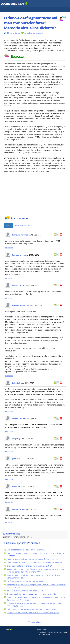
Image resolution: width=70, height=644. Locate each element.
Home (39, 630)
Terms (44, 630)
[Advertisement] (26, 194)
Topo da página (35, 622)
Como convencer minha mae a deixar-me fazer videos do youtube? (34, 562)
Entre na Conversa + (23, 225)
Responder (9, 248)
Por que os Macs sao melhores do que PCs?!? (25, 591)
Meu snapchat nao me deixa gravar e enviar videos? (28, 550)
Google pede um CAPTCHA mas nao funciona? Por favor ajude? (33, 613)
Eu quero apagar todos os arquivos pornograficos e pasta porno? (34, 559)
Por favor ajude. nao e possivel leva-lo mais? (25, 581)
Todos (8, 226)
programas (8, 537)
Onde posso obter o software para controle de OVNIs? (29, 566)
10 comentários (13, 33)
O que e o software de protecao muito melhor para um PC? (31, 594)
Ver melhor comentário (33, 33)
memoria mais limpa (23, 537)
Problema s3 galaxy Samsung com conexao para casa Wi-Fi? (31, 609)
